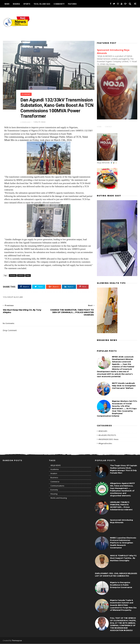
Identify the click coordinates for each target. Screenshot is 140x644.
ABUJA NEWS (56, 465)
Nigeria (16, 4)
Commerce (55, 482)
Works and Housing (59, 498)
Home (99, 127)
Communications (57, 486)
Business (54, 478)
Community (59, 4)
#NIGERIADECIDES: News (108, 439)
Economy (26, 92)
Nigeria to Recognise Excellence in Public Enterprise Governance (121, 585)
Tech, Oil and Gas (42, 4)
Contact (108, 127)
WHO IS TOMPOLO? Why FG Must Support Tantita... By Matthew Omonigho (123, 558)
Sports (27, 4)
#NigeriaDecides (105, 443)
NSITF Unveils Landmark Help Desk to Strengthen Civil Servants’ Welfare (124, 386)
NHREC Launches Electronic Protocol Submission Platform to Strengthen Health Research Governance (123, 543)
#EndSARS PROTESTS (107, 435)
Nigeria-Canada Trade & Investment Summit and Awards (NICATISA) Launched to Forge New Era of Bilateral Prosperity (123, 605)
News (7, 4)
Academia (55, 470)
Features (72, 4)
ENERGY (21, 274)
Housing (54, 494)
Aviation (54, 474)
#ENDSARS (103, 431)
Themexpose (17, 641)
